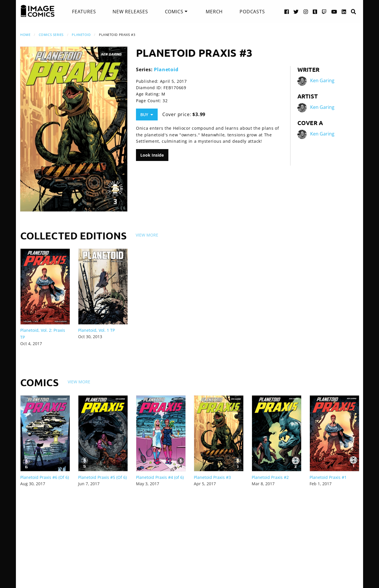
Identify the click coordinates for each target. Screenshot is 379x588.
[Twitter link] (296, 11)
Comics (174, 12)
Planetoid (81, 35)
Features (84, 12)
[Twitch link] (324, 11)
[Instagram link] (306, 11)
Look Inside (152, 155)
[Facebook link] (287, 11)
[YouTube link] (334, 11)
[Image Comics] (38, 11)
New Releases (130, 12)
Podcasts (252, 12)
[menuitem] (84, 12)
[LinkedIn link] (344, 11)
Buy (147, 115)
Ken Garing (322, 80)
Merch (214, 12)
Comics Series (51, 35)
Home (25, 35)
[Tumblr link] (315, 11)
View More (147, 235)
